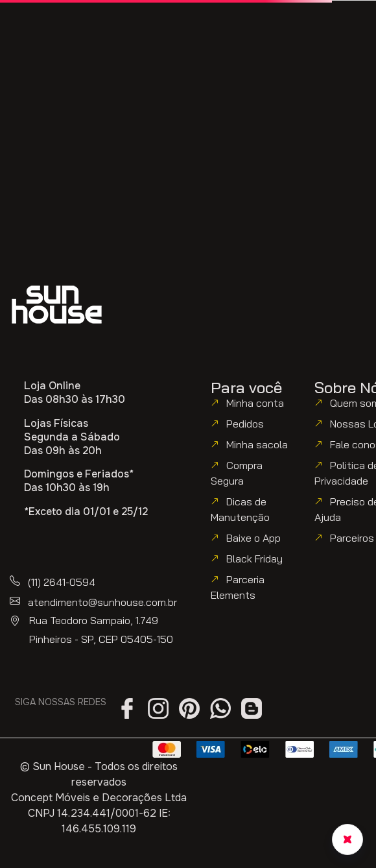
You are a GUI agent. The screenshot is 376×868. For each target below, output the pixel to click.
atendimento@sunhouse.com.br (102, 602)
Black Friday (254, 559)
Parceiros (352, 538)
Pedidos (245, 424)
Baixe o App (253, 538)
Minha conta (255, 403)
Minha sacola (257, 444)
